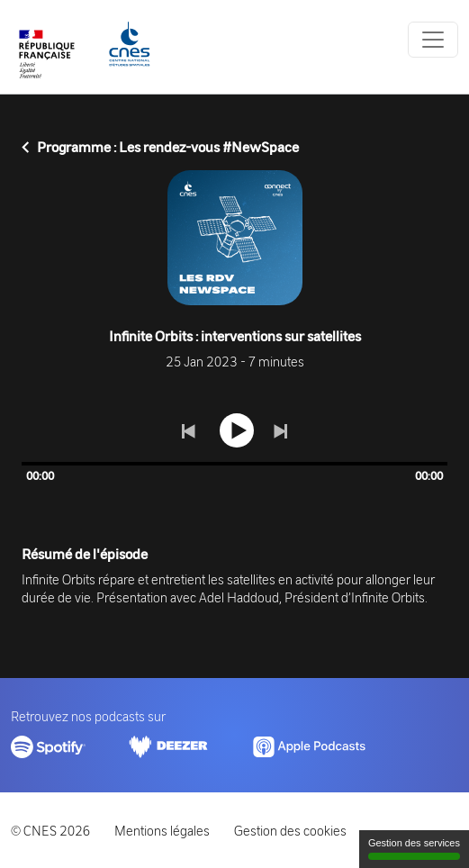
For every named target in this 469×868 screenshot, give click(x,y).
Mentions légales (162, 830)
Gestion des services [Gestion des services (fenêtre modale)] (414, 849)
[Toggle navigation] (433, 40)
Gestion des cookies (290, 830)
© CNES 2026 (50, 830)
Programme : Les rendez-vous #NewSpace (160, 147)
